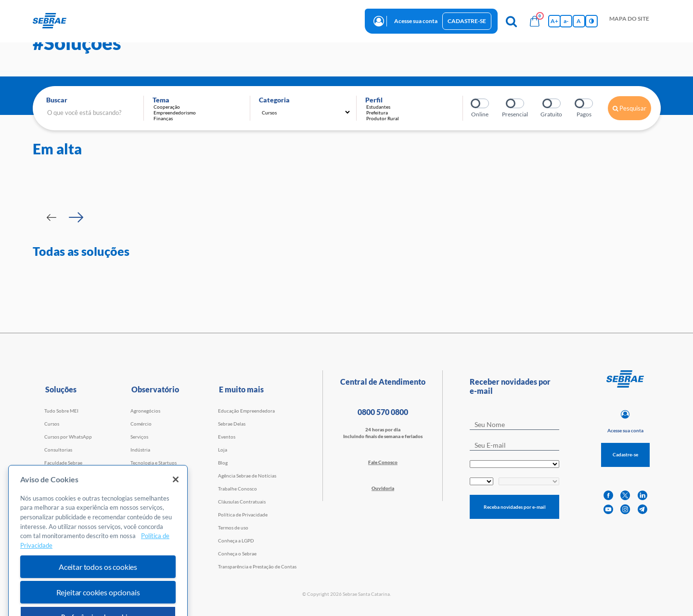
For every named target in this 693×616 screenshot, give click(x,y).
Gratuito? (552, 103)
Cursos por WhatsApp (68, 437)
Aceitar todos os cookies (98, 595)
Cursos (52, 424)
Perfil (374, 100)
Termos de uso (233, 528)
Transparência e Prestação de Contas (257, 566)
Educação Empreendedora (246, 411)
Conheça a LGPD (236, 541)
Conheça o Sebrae (237, 553)
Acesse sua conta (416, 21)
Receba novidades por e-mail (515, 507)
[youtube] (608, 509)
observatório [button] (245, 20)
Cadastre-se (467, 21)
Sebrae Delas (232, 424)
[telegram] (642, 509)
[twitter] (625, 496)
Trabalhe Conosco (237, 489)
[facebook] (608, 496)
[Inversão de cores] (591, 21)
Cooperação (199, 107)
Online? (481, 103)
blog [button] (283, 20)
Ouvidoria (383, 488)
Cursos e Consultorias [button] (139, 20)
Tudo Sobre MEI (61, 411)
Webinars (55, 476)
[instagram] (625, 509)
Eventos (227, 437)
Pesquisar (629, 108)
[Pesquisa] (512, 21)
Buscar (57, 100)
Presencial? (516, 103)
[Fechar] (176, 507)
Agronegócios (145, 411)
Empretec (55, 489)
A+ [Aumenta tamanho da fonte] (554, 21)
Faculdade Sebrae (63, 463)
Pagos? (584, 103)
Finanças (199, 118)
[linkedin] (642, 496)
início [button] (87, 20)
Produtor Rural (412, 118)
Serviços (139, 437)
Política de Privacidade (243, 515)
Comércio (141, 424)
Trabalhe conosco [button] (328, 20)
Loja (223, 450)
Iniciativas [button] (199, 20)
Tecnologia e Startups (154, 463)
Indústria (140, 450)
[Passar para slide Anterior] (51, 217)
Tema (161, 100)
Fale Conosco (383, 462)
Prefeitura (412, 113)
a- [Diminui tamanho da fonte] (566, 21)
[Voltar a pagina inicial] (53, 21)
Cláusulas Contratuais (242, 502)
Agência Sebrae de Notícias (247, 476)
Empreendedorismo (199, 113)
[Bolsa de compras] (535, 21)
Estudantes (412, 107)
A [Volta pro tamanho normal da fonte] (579, 21)
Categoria (274, 100)
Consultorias (58, 450)
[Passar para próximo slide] (76, 217)
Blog (223, 463)
